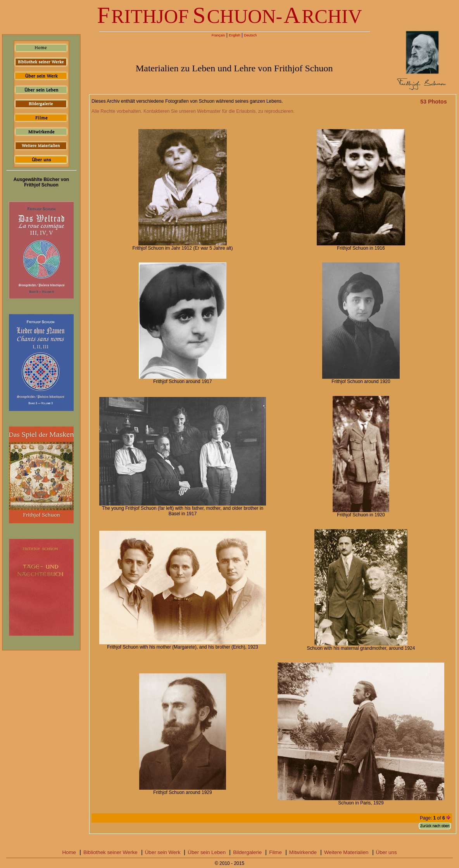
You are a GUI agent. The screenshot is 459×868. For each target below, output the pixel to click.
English (235, 35)
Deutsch (250, 35)
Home (69, 852)
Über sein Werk (163, 852)
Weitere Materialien (346, 852)
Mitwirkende (303, 852)
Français (218, 35)
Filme (275, 852)
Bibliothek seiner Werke (110, 852)
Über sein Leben (207, 852)
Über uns (387, 852)
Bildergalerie (247, 852)
